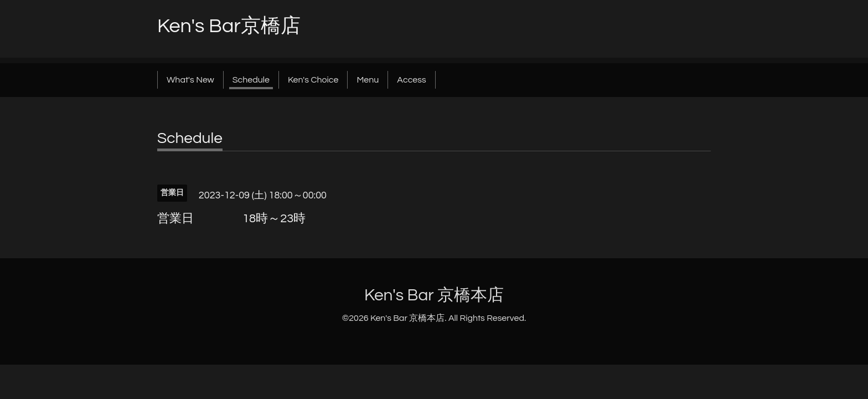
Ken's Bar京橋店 (229, 26)
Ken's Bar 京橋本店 (434, 295)
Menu (368, 80)
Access (411, 80)
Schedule (251, 80)
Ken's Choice (313, 80)
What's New (190, 80)
